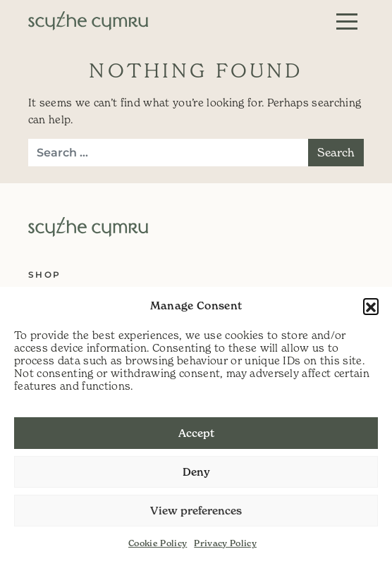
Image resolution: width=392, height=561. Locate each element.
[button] (371, 306)
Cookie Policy (158, 543)
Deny (196, 472)
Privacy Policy (225, 543)
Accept (196, 433)
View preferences (196, 511)
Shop (45, 275)
